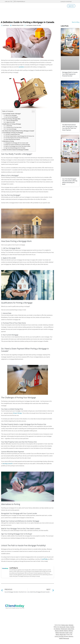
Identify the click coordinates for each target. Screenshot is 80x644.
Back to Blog (76, 22)
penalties (21, 67)
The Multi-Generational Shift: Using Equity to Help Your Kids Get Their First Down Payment (70, 127)
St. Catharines (57, 629)
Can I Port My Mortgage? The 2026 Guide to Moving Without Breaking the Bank (70, 182)
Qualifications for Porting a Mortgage (12, 124)
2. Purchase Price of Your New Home (13, 127)
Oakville (61, 638)
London (71, 633)
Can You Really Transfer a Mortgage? (12, 114)
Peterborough (64, 629)
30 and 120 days (18, 413)
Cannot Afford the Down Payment (13, 139)
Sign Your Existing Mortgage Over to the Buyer (15, 148)
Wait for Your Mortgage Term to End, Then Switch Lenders (18, 146)
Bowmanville (63, 627)
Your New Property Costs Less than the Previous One (17, 138)
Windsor (58, 635)
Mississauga (66, 638)
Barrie (73, 629)
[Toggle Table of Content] (32, 111)
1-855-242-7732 (8, 1)
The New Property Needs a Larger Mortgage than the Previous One (20, 136)
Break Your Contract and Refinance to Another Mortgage (18, 145)
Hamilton (72, 627)
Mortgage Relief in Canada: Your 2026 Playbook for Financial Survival (70, 74)
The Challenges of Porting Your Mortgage (13, 133)
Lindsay (69, 629)
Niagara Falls (63, 635)
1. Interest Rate (9, 126)
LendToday (45, 559)
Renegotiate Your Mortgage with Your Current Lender (17, 143)
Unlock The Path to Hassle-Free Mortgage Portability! (16, 150)
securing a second (7, 464)
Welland (57, 633)
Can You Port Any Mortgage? (12, 117)
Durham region (65, 625)
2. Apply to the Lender (10, 122)
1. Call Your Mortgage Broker (12, 121)
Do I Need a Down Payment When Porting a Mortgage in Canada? (19, 131)
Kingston (57, 631)
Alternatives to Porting (8, 141)
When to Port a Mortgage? (11, 115)
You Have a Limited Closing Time (13, 134)
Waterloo (66, 631)
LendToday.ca (14, 568)
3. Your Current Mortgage (11, 129)
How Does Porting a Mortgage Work (12, 119)
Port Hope (61, 637)
